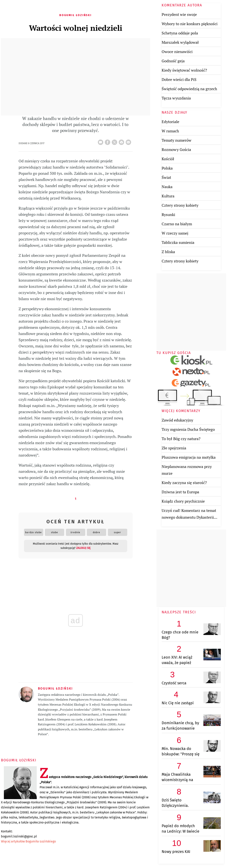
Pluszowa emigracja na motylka (189, 457)
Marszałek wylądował (180, 42)
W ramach (170, 131)
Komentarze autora (182, 5)
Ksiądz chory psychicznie (183, 501)
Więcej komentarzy (181, 411)
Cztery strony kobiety (180, 205)
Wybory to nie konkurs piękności (190, 24)
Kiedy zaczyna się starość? (184, 483)
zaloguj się (83, 548)
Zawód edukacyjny (177, 420)
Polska (167, 168)
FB (108, 141)
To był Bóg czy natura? (181, 439)
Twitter (115, 141)
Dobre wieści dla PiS (179, 79)
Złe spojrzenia (174, 448)
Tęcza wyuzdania (176, 98)
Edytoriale (170, 122)
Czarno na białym (177, 224)
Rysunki (168, 215)
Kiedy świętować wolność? (184, 70)
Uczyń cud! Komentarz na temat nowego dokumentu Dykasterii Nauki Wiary (189, 517)
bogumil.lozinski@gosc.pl (19, 836)
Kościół (168, 159)
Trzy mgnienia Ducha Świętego (188, 429)
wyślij (129, 141)
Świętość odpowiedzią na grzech (189, 89)
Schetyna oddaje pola (180, 33)
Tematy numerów (177, 140)
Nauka (167, 187)
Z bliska (168, 252)
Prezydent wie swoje (179, 14)
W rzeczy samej (175, 233)
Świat (166, 177)
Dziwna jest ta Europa (180, 492)
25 (101, 141)
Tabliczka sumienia (178, 242)
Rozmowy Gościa (176, 150)
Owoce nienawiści (177, 52)
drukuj (122, 141)
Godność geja (173, 61)
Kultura (168, 196)
